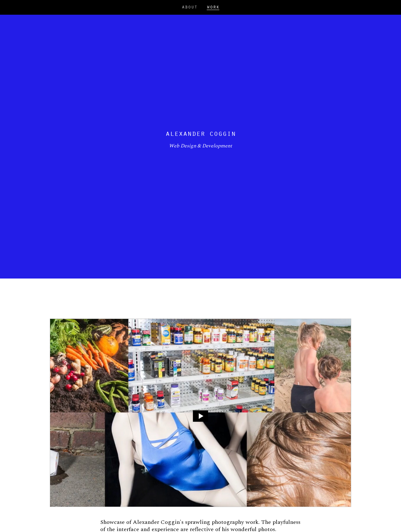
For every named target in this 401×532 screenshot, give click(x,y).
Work (213, 7)
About (190, 7)
